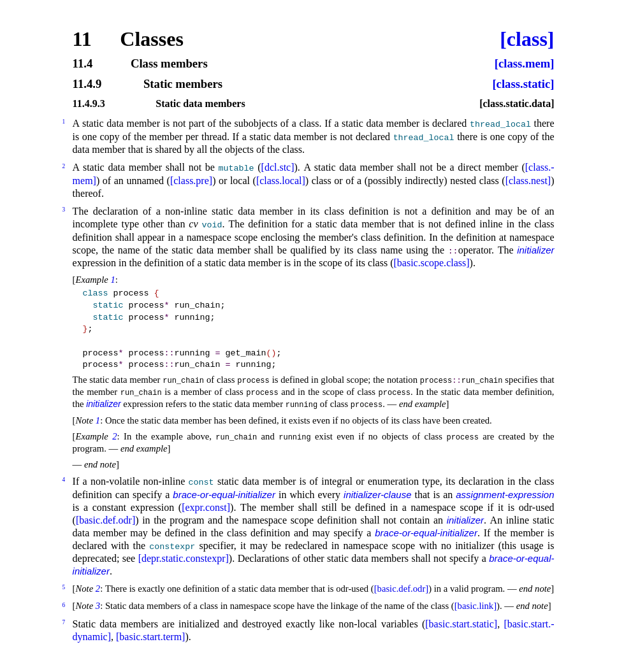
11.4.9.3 (89, 104)
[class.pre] (191, 181)
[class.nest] (528, 181)
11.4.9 (87, 84)
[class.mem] (525, 64)
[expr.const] (206, 507)
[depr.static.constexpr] (184, 558)
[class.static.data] (517, 104)
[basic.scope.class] (431, 263)
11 (82, 39)
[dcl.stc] (278, 167)
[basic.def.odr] (105, 520)
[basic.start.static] (461, 624)
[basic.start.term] (150, 637)
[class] (527, 39)
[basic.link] (475, 606)
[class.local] (281, 181)
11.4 (83, 64)
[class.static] (523, 84)
